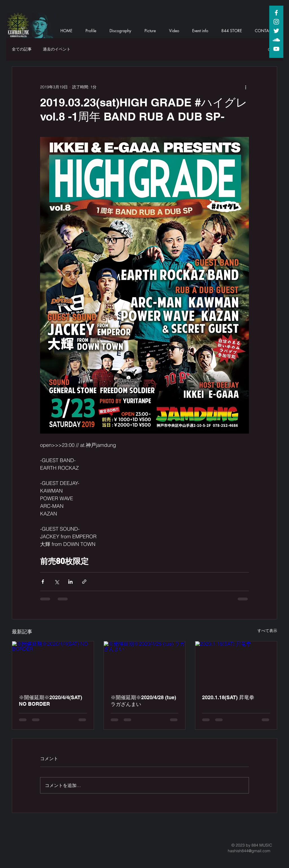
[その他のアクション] (246, 87)
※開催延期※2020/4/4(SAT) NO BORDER (51, 701)
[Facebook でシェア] (43, 582)
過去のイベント (57, 49)
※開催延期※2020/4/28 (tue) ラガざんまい (143, 701)
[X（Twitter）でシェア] (57, 582)
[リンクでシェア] (84, 582)
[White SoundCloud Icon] (276, 40)
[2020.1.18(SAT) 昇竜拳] (236, 664)
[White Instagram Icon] (276, 22)
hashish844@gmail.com (249, 851)
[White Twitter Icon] (276, 31)
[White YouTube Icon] (276, 49)
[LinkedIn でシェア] (70, 582)
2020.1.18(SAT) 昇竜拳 (228, 697)
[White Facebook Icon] (276, 13)
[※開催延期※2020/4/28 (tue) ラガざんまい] (145, 664)
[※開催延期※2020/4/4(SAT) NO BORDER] (53, 664)
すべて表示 (267, 631)
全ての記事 (22, 49)
